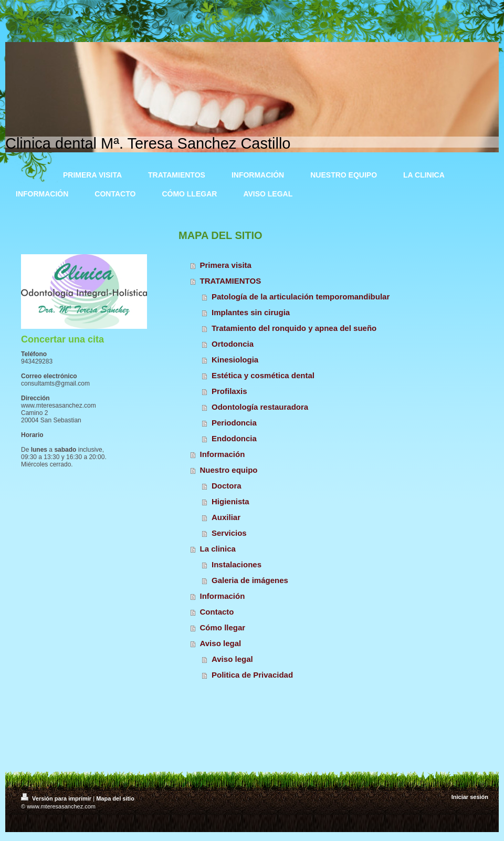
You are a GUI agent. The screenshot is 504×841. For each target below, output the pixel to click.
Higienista (230, 501)
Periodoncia (234, 423)
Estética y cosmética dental (263, 375)
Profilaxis (229, 391)
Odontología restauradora (260, 407)
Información (223, 454)
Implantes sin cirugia (251, 312)
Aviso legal (221, 643)
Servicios (229, 533)
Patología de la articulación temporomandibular (301, 297)
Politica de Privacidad (252, 675)
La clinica (218, 549)
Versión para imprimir (57, 798)
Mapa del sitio (115, 798)
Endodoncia (234, 438)
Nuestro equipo (229, 470)
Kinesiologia (235, 360)
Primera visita (226, 265)
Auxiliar (226, 517)
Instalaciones (237, 564)
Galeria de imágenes (250, 580)
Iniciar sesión (470, 797)
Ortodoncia (233, 344)
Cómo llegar (223, 627)
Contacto (217, 612)
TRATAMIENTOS (231, 281)
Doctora (227, 486)
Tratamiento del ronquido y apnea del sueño (294, 328)
